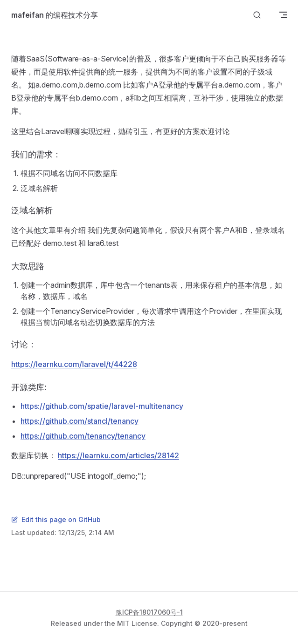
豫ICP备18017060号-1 (149, 612)
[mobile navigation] (283, 15)
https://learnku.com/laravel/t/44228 (74, 364)
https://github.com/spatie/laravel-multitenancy (102, 406)
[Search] (257, 15)
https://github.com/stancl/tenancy (80, 421)
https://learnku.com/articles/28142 (118, 455)
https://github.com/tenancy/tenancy (83, 436)
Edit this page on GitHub (56, 519)
